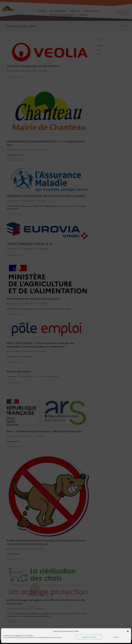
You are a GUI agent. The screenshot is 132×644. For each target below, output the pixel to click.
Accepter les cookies (89, 637)
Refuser (116, 637)
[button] (128, 631)
